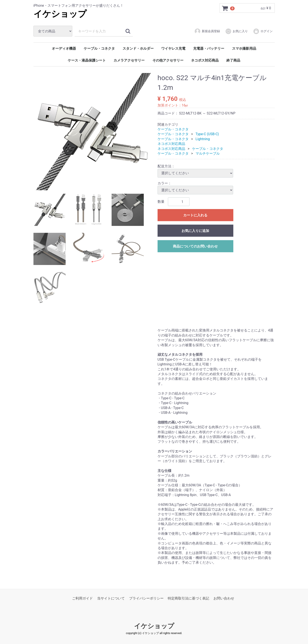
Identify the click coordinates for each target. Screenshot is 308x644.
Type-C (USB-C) (207, 134)
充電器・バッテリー (209, 48)
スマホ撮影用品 (244, 48)
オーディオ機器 (64, 48)
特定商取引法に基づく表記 (188, 598)
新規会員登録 (207, 31)
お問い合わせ (224, 598)
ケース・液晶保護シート (87, 60)
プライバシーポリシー (146, 598)
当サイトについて (111, 598)
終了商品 (233, 60)
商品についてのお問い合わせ (195, 246)
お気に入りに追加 (195, 231)
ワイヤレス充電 (173, 48)
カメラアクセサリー (129, 60)
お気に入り (236, 31)
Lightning (203, 139)
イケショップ (60, 14)
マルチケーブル (208, 153)
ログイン (263, 31)
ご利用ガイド (82, 598)
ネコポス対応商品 (205, 60)
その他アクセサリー (168, 60)
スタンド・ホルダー (138, 48)
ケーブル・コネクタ (99, 48)
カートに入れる (195, 215)
